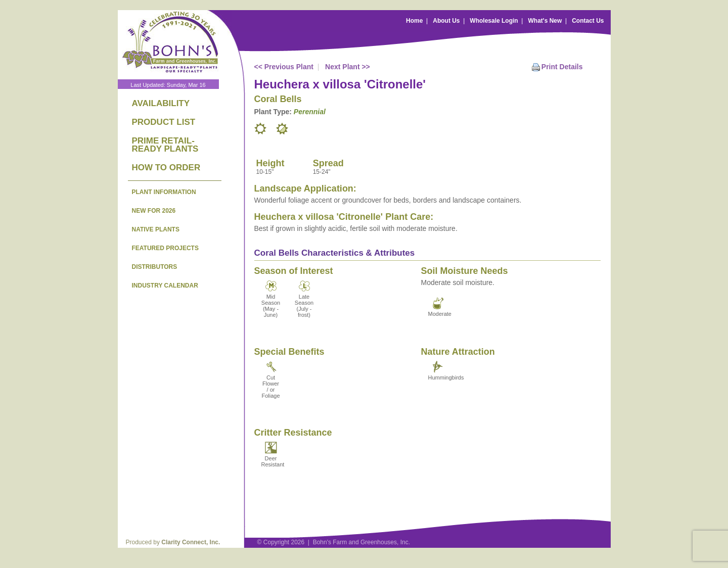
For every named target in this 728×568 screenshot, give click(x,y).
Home (414, 21)
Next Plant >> (348, 67)
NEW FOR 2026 (154, 211)
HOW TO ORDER (166, 168)
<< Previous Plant (284, 67)
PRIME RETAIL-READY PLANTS (165, 145)
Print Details (562, 67)
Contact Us (588, 21)
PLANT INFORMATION (164, 192)
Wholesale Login (494, 21)
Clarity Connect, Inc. (191, 542)
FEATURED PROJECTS (165, 248)
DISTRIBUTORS (155, 267)
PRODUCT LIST (164, 122)
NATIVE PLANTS (156, 229)
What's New (545, 21)
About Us (446, 21)
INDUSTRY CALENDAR (165, 286)
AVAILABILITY (161, 103)
